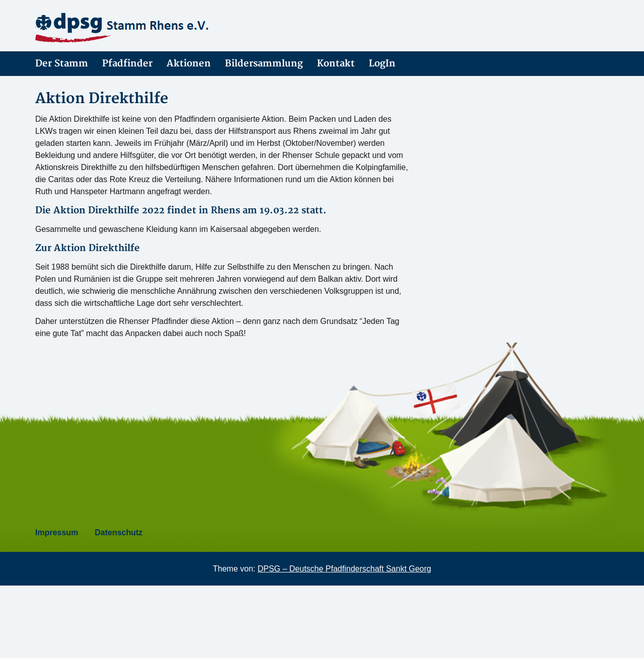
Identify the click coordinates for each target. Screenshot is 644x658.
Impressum (57, 532)
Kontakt (336, 64)
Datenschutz (118, 532)
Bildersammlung (264, 64)
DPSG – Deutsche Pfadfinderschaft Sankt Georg (344, 569)
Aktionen (189, 64)
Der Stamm (62, 64)
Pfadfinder (127, 64)
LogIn (382, 64)
